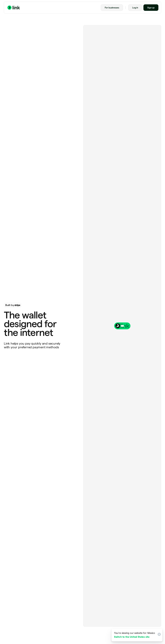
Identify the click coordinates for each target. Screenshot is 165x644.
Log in (135, 8)
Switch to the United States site (132, 637)
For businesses (112, 8)
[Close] (159, 635)
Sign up (151, 8)
